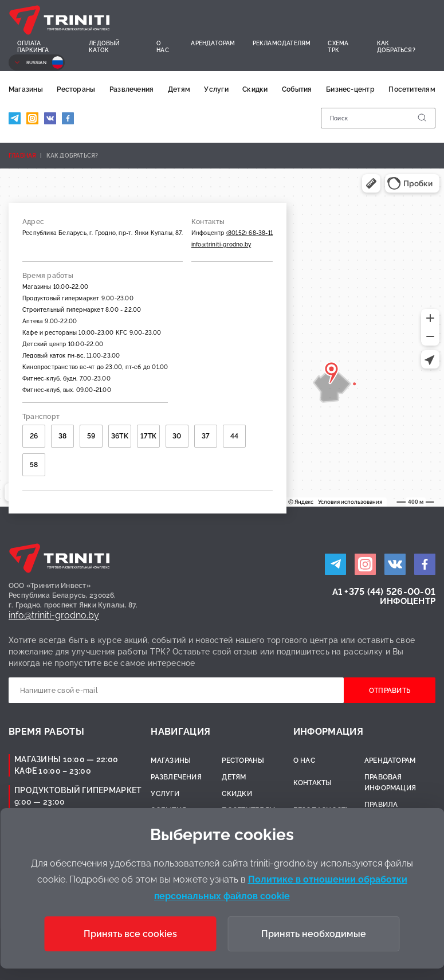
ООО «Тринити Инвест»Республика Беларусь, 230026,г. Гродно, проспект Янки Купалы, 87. (73, 595)
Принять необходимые (314, 934)
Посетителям (412, 89)
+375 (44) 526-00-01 (390, 592)
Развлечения (132, 89)
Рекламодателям (282, 43)
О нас (163, 47)
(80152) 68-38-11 (249, 233)
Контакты (313, 783)
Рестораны (76, 89)
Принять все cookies (130, 934)
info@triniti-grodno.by (221, 244)
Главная (22, 156)
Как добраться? (396, 47)
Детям (179, 89)
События (297, 89)
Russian (36, 62)
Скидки (255, 89)
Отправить (390, 691)
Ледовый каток (104, 47)
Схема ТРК (338, 47)
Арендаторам (213, 43)
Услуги (216, 89)
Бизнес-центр (350, 89)
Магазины (26, 89)
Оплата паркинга (33, 47)
